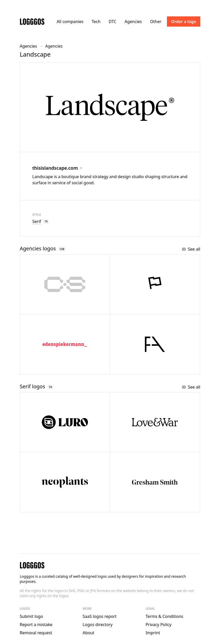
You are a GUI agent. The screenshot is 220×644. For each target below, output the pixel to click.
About (88, 633)
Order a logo (184, 22)
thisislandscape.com (57, 168)
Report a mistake (36, 625)
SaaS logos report (99, 616)
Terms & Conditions (164, 616)
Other (156, 22)
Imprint (153, 633)
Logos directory (98, 625)
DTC (113, 22)
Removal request (36, 633)
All (70, 22)
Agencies (133, 22)
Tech (96, 22)
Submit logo (31, 616)
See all (191, 249)
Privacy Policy (159, 625)
